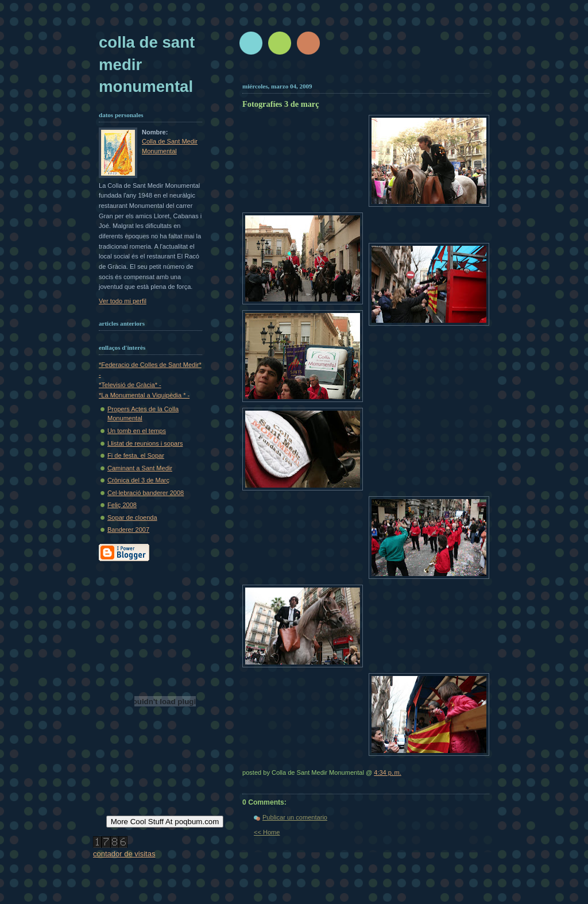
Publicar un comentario (295, 817)
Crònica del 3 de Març (138, 480)
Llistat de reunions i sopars (145, 443)
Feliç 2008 (122, 505)
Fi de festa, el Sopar (136, 455)
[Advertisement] (378, 73)
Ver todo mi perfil (123, 301)
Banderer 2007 (128, 530)
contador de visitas (124, 854)
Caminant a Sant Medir (140, 468)
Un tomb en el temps (137, 431)
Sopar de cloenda (132, 517)
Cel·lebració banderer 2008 (146, 493)
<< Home (267, 832)
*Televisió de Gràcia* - (130, 385)
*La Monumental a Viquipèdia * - (144, 395)
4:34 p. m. (388, 772)
